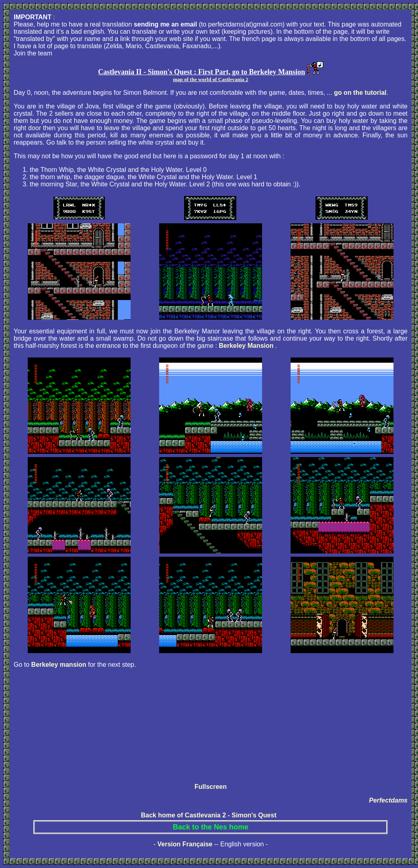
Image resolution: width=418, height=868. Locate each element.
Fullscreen (211, 787)
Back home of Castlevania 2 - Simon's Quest (208, 815)
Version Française (185, 844)
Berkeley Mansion (247, 346)
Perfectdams (388, 800)
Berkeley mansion (59, 665)
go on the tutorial (360, 93)
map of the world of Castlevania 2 (210, 79)
